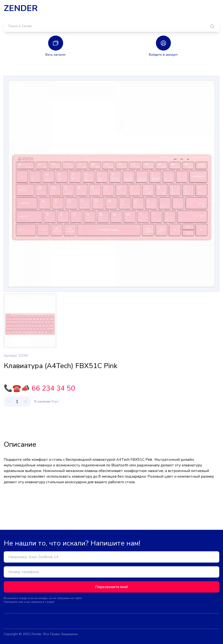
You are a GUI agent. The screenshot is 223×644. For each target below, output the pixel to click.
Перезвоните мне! (112, 587)
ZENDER (21, 8)
